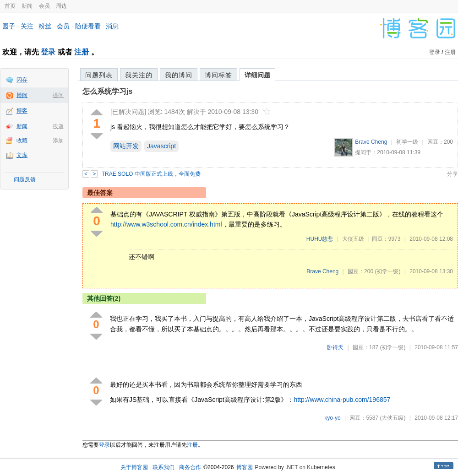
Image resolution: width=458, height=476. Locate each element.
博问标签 (218, 75)
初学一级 (407, 142)
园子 (9, 26)
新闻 (27, 6)
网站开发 (126, 146)
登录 (48, 52)
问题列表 (99, 75)
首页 (10, 6)
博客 (22, 111)
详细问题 (257, 75)
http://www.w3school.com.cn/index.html (166, 224)
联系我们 (164, 467)
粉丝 (45, 26)
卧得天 (335, 347)
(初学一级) (387, 271)
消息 (112, 26)
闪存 (22, 80)
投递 (58, 126)
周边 (61, 6)
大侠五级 (353, 239)
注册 (82, 52)
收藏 (22, 141)
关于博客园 (134, 467)
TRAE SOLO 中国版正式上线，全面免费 (151, 174)
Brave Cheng (371, 142)
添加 (58, 141)
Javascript (161, 146)
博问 (22, 95)
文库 (22, 155)
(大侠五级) (393, 418)
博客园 (245, 467)
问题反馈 (25, 179)
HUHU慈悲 (320, 239)
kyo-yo (332, 418)
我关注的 (139, 75)
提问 (58, 95)
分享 (453, 174)
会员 (44, 6)
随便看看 (88, 26)
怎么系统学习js (107, 91)
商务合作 (190, 467)
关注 (27, 26)
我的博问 (179, 75)
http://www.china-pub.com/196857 (342, 400)
